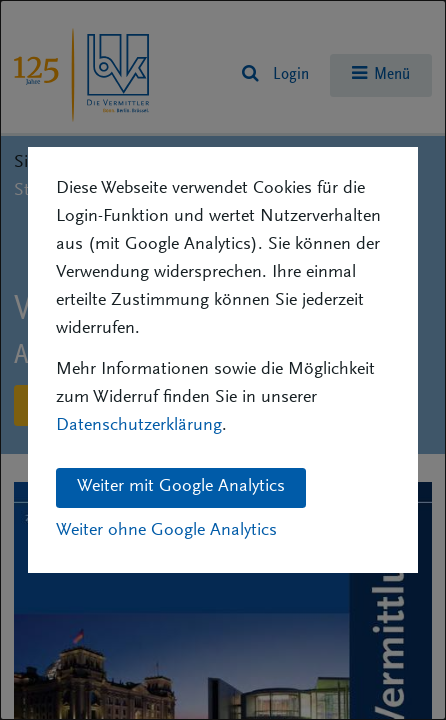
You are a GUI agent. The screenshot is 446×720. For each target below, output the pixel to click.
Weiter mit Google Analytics (181, 487)
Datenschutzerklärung (139, 426)
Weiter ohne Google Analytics (166, 531)
